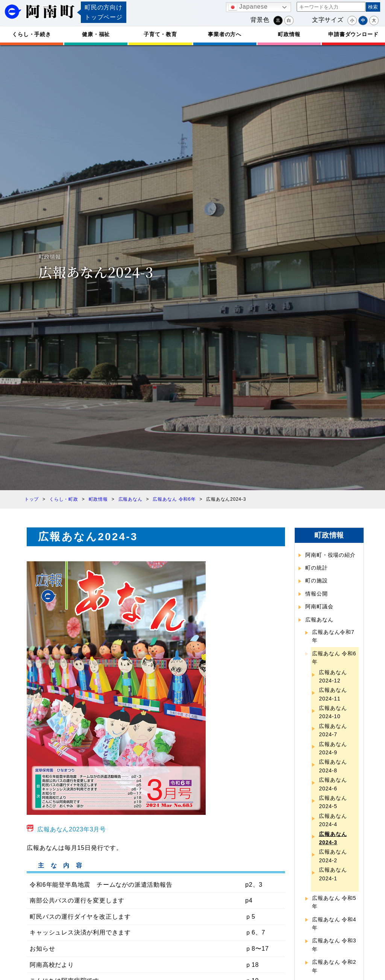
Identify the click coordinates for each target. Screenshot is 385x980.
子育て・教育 (160, 34)
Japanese (248, 7)
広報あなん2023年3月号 (72, 829)
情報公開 (316, 594)
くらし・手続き (32, 34)
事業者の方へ (225, 34)
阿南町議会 (319, 606)
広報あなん (319, 620)
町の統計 (316, 568)
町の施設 (316, 580)
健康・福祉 (96, 34)
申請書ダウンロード (353, 34)
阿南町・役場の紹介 (330, 555)
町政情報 (289, 34)
